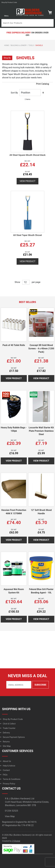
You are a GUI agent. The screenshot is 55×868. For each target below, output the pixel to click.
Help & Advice (9, 766)
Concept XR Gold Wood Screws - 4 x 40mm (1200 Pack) (41, 349)
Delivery (6, 733)
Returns (6, 742)
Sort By (14, 93)
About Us (7, 761)
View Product (27, 181)
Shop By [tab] (7, 58)
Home (7, 45)
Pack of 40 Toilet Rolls (14, 345)
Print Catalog (43, 84)
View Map (10, 816)
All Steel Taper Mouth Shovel (27, 235)
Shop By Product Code (13, 719)
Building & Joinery (19, 45)
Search (51, 23)
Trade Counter (9, 728)
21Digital (16, 841)
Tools (31, 45)
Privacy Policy (9, 784)
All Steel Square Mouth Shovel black (27, 155)
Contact (6, 770)
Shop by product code (9, 2)
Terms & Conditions (12, 779)
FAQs (5, 775)
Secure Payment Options (14, 737)
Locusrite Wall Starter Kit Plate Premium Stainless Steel (41, 431)
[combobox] (25, 23)
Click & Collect (9, 724)
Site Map (7, 746)
